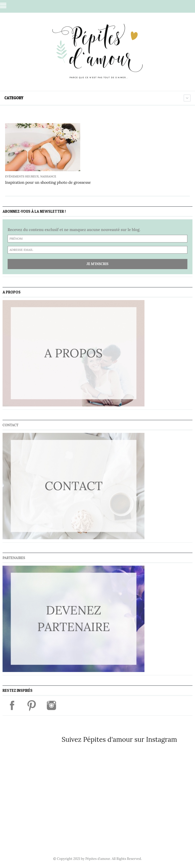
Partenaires (14, 558)
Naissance (48, 176)
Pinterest (159, 6)
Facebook (149, 6)
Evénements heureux (22, 176)
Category (14, 98)
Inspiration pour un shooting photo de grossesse (48, 182)
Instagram (168, 6)
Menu (3, 5)
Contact (11, 425)
